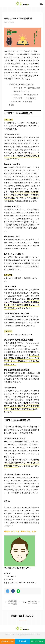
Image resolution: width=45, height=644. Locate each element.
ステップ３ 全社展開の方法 (25, 98)
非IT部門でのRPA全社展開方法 (21, 84)
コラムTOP (22, 602)
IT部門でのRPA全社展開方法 (20, 101)
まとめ (11, 105)
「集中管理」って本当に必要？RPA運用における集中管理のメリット (12, 602)
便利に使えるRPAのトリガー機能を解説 (33, 602)
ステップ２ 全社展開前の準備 (26, 95)
